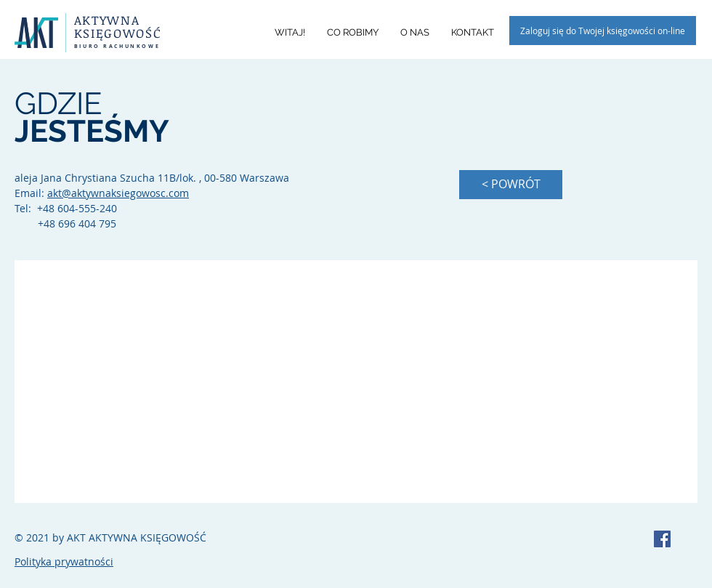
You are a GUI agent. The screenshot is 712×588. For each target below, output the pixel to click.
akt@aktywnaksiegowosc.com (118, 193)
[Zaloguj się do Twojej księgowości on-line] (603, 31)
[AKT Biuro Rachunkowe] (662, 539)
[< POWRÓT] (511, 185)
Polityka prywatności (64, 561)
